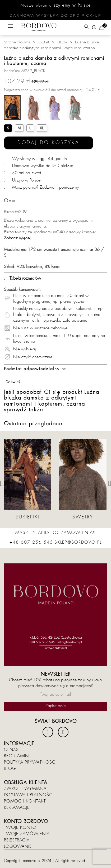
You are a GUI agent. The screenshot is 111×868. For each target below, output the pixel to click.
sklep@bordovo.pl (78, 542)
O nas (11, 750)
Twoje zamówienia (27, 834)
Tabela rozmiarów (22, 278)
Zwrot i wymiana (25, 789)
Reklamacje (17, 808)
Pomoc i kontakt (25, 801)
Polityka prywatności (30, 762)
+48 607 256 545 (31, 542)
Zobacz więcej (17, 238)
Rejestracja (17, 840)
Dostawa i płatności (29, 795)
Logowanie (18, 846)
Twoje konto (20, 827)
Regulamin (16, 756)
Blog (10, 769)
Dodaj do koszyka (48, 143)
